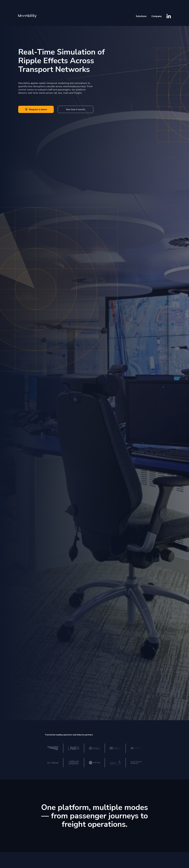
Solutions (141, 16)
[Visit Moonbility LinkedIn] (169, 16)
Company (157, 16)
